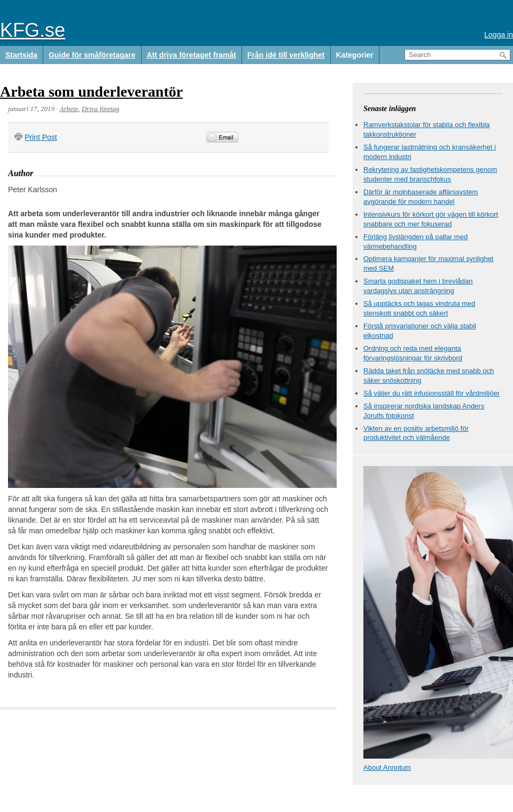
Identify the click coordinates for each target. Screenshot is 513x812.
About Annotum (387, 767)
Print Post (41, 137)
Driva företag (101, 109)
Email (222, 137)
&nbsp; (298, 137)
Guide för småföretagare (92, 55)
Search (503, 55)
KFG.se (33, 30)
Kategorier (355, 55)
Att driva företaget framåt (192, 55)
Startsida (21, 55)
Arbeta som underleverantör (91, 92)
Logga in (499, 35)
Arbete (69, 109)
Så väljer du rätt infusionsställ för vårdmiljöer (432, 393)
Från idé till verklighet (286, 55)
